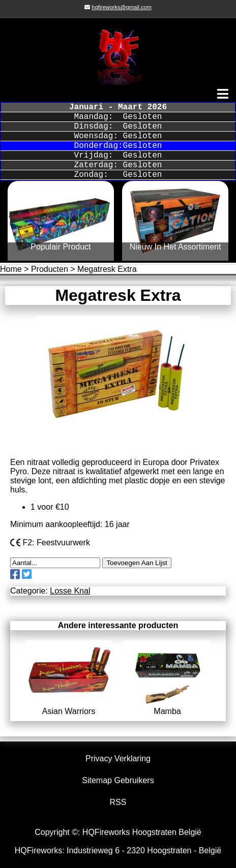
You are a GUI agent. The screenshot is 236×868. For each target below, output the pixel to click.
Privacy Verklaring (118, 758)
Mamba (167, 707)
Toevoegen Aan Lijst (137, 563)
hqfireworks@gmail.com (122, 7)
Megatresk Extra (107, 269)
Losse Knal (70, 591)
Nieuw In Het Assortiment (175, 247)
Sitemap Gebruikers (118, 780)
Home (11, 269)
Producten (50, 269)
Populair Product (61, 247)
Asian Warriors (69, 707)
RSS (118, 802)
